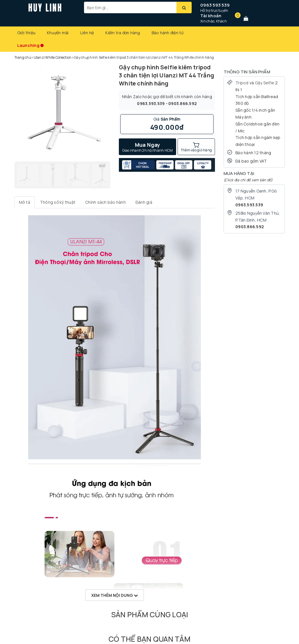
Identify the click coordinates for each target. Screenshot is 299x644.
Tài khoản (211, 16)
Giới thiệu (26, 33)
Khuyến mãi (58, 33)
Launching (28, 45)
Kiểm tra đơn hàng (123, 33)
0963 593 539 (215, 5)
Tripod (242, 83)
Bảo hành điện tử (168, 33)
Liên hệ (87, 33)
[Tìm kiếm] (184, 7)
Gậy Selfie (265, 83)
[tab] (25, 202)
